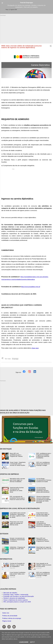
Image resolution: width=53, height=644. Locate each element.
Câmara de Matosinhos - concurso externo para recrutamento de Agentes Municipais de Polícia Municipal (44, 499)
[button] (51, 46)
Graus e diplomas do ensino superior (16, 600)
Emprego (15, 359)
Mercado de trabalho (10, 593)
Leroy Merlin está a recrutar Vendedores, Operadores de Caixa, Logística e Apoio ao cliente (18, 515)
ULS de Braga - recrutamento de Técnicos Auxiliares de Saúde (44, 480)
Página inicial (7, 621)
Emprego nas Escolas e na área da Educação (19, 596)
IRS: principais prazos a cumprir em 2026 (17, 602)
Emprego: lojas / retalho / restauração (16, 595)
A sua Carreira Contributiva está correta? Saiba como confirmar (18, 574)
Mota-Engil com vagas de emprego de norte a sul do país (44, 549)
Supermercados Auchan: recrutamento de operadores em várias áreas (17, 490)
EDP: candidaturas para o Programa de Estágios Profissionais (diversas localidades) (44, 456)
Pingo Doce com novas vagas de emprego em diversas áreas (16, 523)
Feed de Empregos (27, 3)
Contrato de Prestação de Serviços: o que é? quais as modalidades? (17, 565)
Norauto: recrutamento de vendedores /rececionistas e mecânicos (17, 540)
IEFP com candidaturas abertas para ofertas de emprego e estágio (43, 464)
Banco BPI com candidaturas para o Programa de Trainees (16, 455)
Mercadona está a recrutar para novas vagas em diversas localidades (17, 480)
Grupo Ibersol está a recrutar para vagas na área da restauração (43, 514)
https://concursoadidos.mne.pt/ (31, 287)
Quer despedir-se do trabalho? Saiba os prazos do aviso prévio (44, 565)
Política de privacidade (10, 616)
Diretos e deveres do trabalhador (14, 598)
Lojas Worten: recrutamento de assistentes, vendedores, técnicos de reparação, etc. (44, 524)
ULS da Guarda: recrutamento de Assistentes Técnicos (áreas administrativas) (43, 490)
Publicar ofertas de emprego (12, 618)
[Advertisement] (26, 28)
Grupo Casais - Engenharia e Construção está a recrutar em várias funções (18, 464)
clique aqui (35, 348)
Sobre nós (6, 613)
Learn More (24, 642)
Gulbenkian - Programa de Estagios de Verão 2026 (17, 548)
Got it (32, 642)
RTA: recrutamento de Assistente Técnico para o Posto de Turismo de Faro (17, 498)
